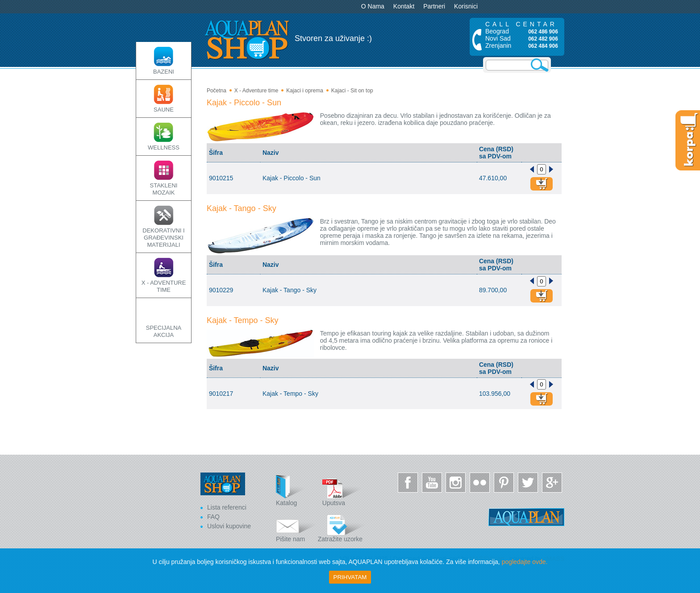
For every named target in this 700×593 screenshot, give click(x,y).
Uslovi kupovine (229, 526)
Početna (217, 91)
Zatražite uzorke (341, 527)
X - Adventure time (256, 91)
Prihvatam (350, 577)
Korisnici (466, 6)
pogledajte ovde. (525, 562)
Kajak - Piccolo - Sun (244, 103)
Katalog (296, 491)
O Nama (373, 6)
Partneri (434, 6)
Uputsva (342, 491)
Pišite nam (296, 527)
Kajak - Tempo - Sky (243, 320)
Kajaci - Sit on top (352, 91)
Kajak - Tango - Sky (242, 208)
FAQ (213, 517)
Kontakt (404, 6)
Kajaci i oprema (305, 91)
